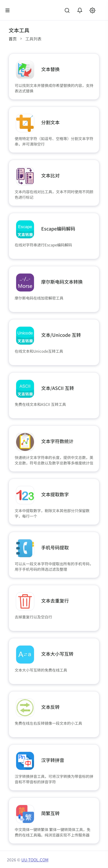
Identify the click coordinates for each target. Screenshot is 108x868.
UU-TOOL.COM (35, 860)
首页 (13, 39)
